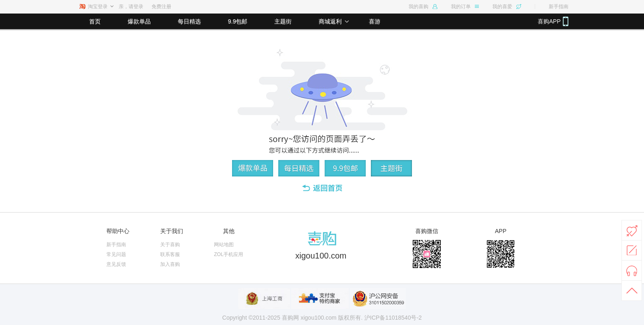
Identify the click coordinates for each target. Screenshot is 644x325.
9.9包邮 (238, 21)
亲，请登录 (131, 7)
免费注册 (161, 7)
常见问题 (116, 254)
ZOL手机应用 (229, 254)
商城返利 (330, 21)
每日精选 (189, 21)
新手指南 (559, 7)
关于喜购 (170, 245)
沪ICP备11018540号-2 (393, 318)
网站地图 (224, 245)
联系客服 (170, 254)
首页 (95, 21)
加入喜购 (170, 264)
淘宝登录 (98, 7)
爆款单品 (139, 21)
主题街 (283, 21)
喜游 (375, 21)
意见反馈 (116, 264)
